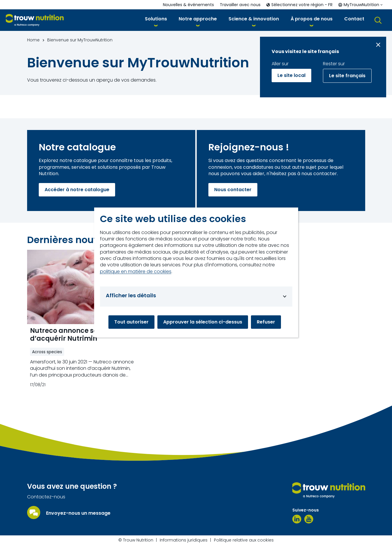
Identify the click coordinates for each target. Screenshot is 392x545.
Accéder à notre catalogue (77, 190)
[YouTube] (309, 519)
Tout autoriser (131, 322)
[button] (156, 20)
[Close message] (378, 45)
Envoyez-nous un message (78, 513)
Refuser (266, 322)
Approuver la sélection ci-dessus (203, 322)
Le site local (291, 75)
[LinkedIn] (297, 519)
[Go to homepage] (35, 20)
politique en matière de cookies (136, 272)
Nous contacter (233, 190)
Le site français (347, 76)
